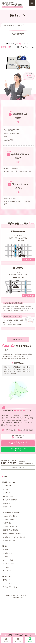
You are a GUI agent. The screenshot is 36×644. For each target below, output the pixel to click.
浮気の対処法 (7, 527)
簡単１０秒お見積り (9, 544)
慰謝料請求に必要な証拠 (10, 534)
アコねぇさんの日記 (9, 591)
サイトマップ (7, 574)
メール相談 (18, 640)
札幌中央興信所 (12, 5)
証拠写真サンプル (8, 507)
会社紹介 (5, 553)
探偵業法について (8, 557)
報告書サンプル (7, 510)
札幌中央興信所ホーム (9, 25)
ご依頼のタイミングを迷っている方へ (14, 541)
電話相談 (6, 640)
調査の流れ (6, 496)
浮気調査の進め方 (8, 523)
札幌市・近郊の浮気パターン (11, 537)
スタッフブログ (7, 587)
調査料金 (5, 493)
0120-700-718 (18, 440)
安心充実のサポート (9, 500)
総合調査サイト (18, 471)
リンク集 (5, 571)
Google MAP (28, 263)
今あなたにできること (9, 520)
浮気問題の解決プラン (9, 530)
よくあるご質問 (7, 564)
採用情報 (5, 560)
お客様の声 (6, 584)
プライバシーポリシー (9, 567)
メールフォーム (18, 447)
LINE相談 (30, 640)
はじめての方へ (7, 489)
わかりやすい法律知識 (9, 503)
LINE (18, 453)
